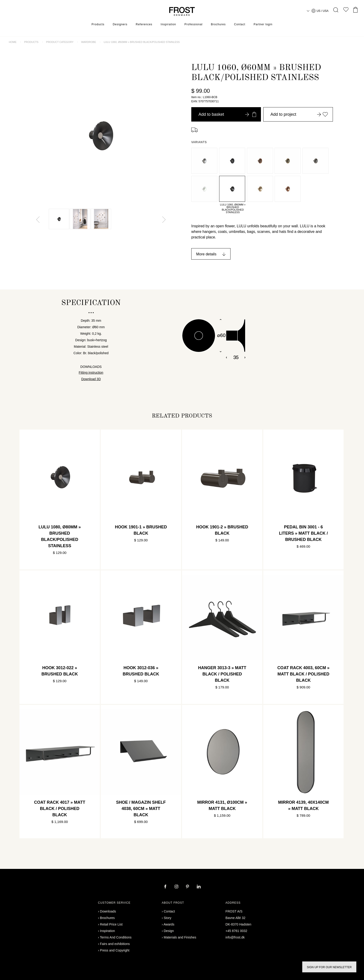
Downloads (108, 911)
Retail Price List (111, 924)
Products (98, 24)
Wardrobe (88, 42)
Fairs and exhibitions (115, 944)
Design (169, 931)
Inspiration (168, 24)
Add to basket (227, 114)
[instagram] (177, 887)
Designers (120, 24)
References (144, 24)
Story (167, 918)
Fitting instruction (91, 373)
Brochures (218, 24)
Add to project (299, 114)
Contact (240, 24)
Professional (193, 24)
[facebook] (166, 887)
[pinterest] (188, 887)
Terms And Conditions (116, 937)
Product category (60, 42)
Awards (169, 924)
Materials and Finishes (180, 937)
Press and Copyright (115, 950)
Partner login (263, 24)
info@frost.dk (235, 937)
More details (206, 254)
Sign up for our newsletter (329, 967)
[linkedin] (199, 887)
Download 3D (91, 379)
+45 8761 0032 (236, 931)
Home (13, 42)
